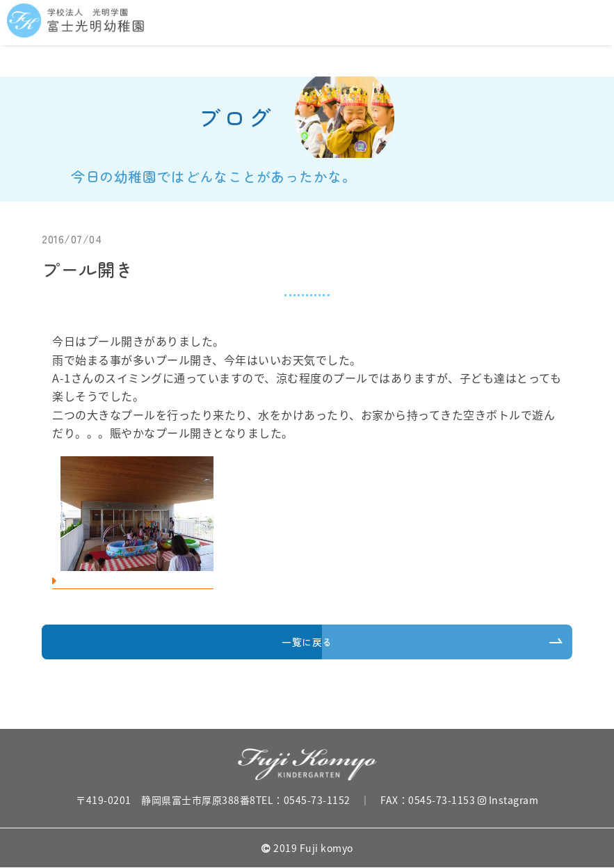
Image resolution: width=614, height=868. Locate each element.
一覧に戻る (307, 642)
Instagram (508, 800)
